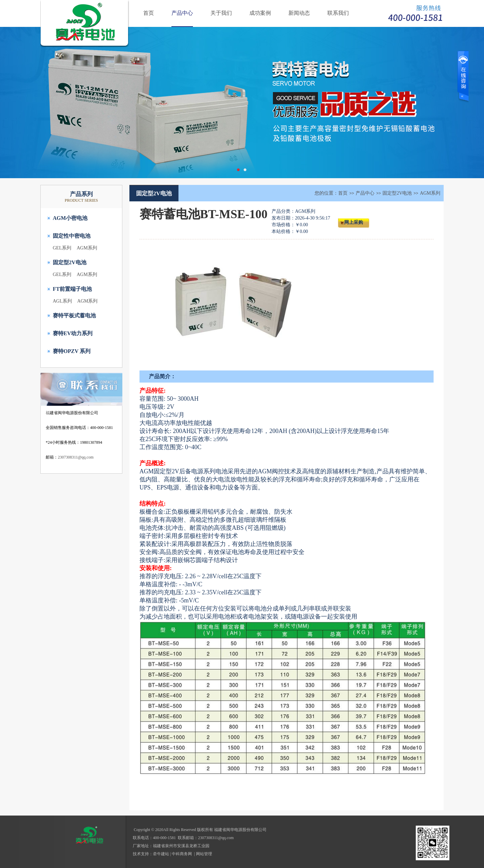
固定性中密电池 (72, 236)
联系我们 (338, 13)
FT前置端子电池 (72, 289)
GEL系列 (62, 248)
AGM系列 (87, 248)
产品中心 (182, 13)
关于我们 (221, 13)
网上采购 (354, 222)
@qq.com (226, 838)
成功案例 (260, 13)
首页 (149, 13)
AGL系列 (62, 301)
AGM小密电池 (70, 218)
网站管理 (204, 854)
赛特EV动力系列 (73, 333)
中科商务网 (182, 854)
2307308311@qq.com (76, 457)
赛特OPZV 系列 (72, 351)
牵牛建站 (161, 854)
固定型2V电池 (70, 262)
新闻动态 (299, 13)
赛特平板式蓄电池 (74, 315)
